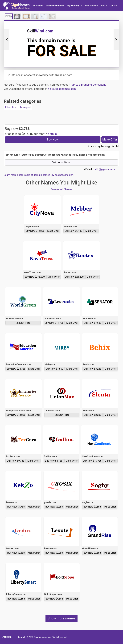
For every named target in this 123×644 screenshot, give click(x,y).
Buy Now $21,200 (74, 277)
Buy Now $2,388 (16, 553)
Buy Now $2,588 (16, 599)
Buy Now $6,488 (74, 231)
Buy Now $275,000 (35, 277)
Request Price (23, 323)
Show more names (61, 618)
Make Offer (110, 140)
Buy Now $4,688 (54, 599)
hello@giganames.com (62, 89)
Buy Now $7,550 (55, 369)
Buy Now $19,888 (35, 231)
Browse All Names (62, 189)
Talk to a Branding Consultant (88, 85)
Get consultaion (62, 162)
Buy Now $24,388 (16, 369)
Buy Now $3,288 (93, 369)
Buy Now (53, 140)
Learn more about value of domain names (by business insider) (39, 175)
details (52, 134)
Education (11, 107)
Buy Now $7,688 (93, 323)
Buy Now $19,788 (92, 461)
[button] (75, 6)
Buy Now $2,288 (93, 415)
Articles (7, 637)
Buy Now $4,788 (54, 461)
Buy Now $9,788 (16, 461)
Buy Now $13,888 (16, 415)
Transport (25, 107)
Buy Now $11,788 (54, 323)
